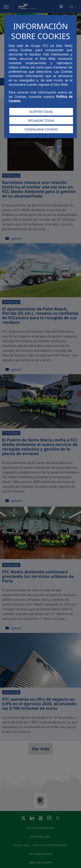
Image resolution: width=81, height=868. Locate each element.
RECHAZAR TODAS (41, 121)
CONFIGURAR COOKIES (41, 129)
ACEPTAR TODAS (41, 112)
